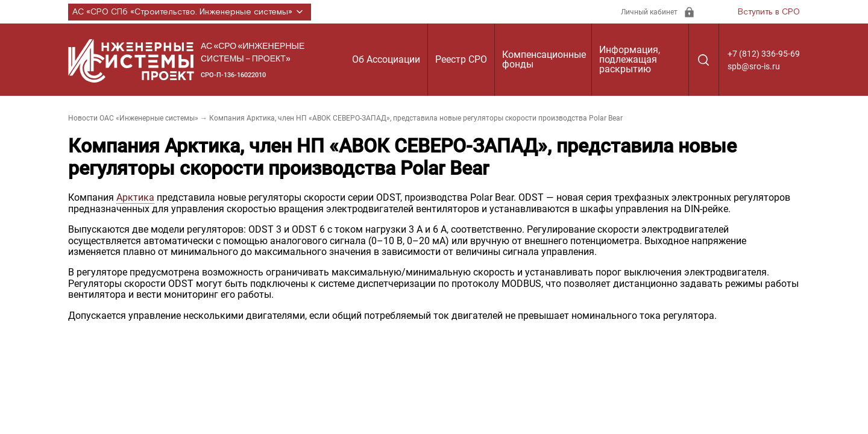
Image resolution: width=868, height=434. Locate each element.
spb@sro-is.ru (754, 66)
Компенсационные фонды (544, 59)
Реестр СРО (461, 59)
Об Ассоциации (386, 59)
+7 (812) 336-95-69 (764, 54)
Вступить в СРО (769, 12)
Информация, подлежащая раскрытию (630, 59)
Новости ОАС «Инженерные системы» (133, 118)
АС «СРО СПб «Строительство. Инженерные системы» (190, 12)
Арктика (135, 197)
